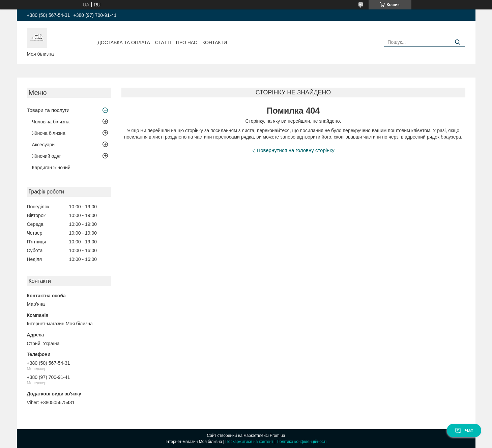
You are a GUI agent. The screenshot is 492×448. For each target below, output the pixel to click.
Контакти (215, 42)
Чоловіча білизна (51, 122)
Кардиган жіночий (51, 168)
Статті (163, 42)
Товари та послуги (48, 110)
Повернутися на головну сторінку (295, 150)
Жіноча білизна (49, 133)
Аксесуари (44, 145)
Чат (464, 430)
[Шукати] (457, 42)
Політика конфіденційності (301, 442)
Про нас (187, 42)
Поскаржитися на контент (249, 442)
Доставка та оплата (124, 42)
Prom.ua (277, 436)
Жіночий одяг (47, 156)
